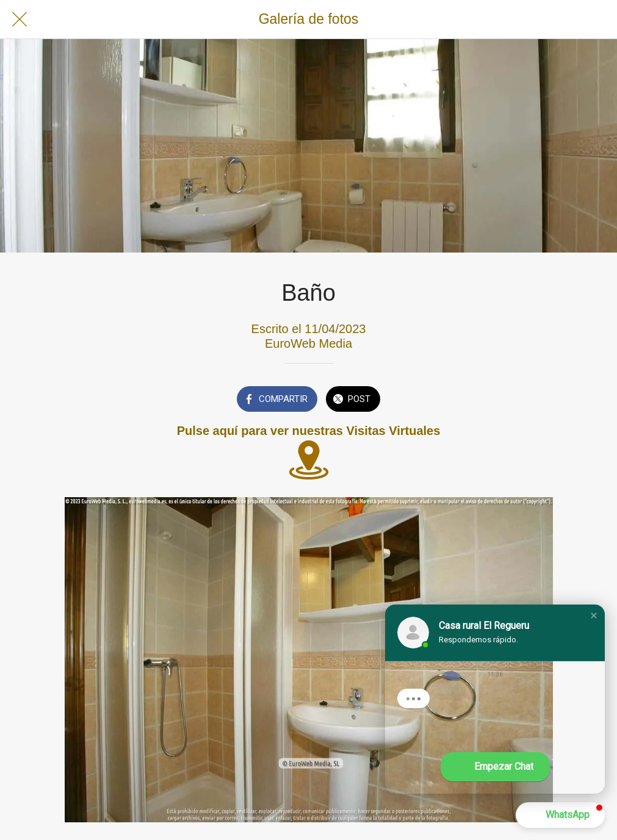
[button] (594, 616)
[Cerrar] (20, 20)
